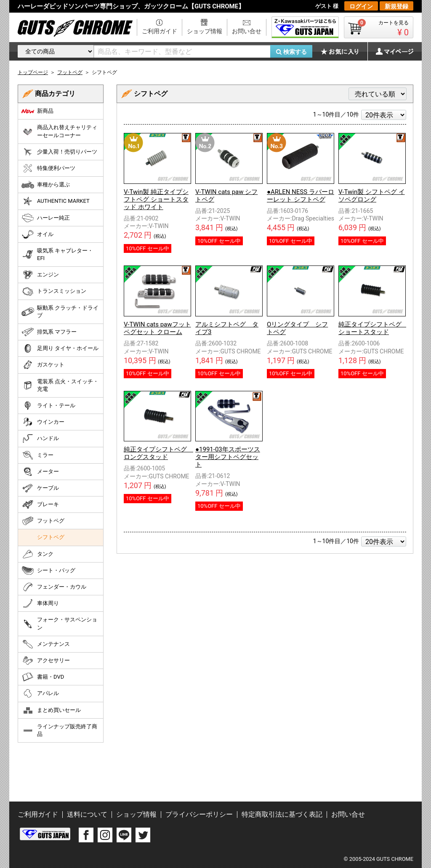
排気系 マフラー (49, 332)
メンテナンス (46, 644)
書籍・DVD (43, 677)
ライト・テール (48, 406)
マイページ (390, 51)
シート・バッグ (48, 571)
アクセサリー (46, 661)
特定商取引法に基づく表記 (282, 814)
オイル (37, 234)
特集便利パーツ (48, 168)
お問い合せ (247, 31)
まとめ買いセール (51, 710)
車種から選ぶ (46, 185)
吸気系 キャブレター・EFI (57, 254)
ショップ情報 (205, 31)
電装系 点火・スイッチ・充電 (60, 385)
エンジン (40, 275)
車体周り (40, 603)
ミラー (37, 455)
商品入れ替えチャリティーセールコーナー (59, 131)
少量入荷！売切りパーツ (59, 152)
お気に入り (344, 51)
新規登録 (396, 6)
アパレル (40, 693)
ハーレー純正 (46, 218)
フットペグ (43, 521)
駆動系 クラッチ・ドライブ (60, 312)
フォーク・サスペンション (59, 623)
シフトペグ (51, 537)
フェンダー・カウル (54, 587)
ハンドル (40, 438)
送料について (87, 814)
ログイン (361, 6)
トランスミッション (54, 292)
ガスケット (43, 365)
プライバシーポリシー (199, 814)
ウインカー (43, 422)
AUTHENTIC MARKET (56, 201)
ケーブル (40, 488)
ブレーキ (40, 504)
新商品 (37, 111)
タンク (37, 554)
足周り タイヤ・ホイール (60, 348)
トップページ (33, 72)
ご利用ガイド (160, 31)
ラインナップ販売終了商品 (59, 730)
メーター (40, 472)
